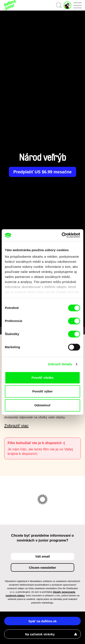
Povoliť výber (42, 391)
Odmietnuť (42, 405)
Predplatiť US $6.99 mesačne (42, 172)
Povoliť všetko (42, 378)
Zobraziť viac (16, 426)
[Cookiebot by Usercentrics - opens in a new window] (62, 235)
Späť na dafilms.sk (42, 621)
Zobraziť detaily (60, 364)
